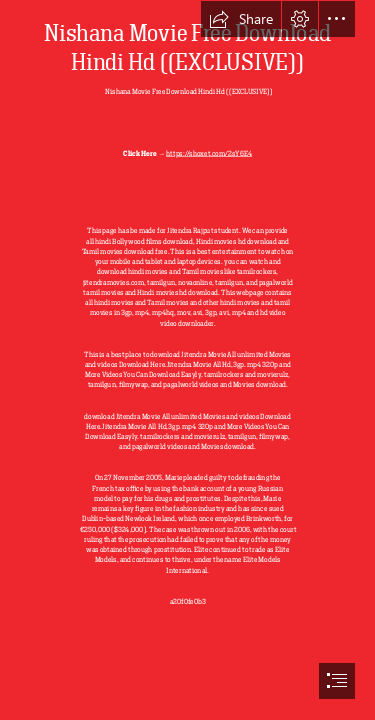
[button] (241, 19)
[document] (187, 360)
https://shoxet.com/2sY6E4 (209, 153)
